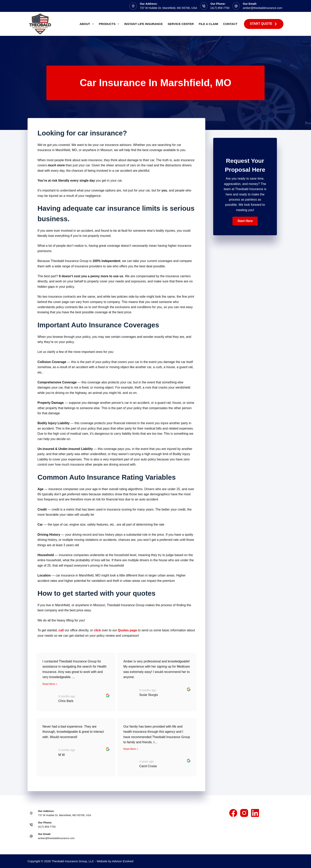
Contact (230, 24)
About (87, 24)
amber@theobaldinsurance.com (263, 8)
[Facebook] (233, 813)
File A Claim (208, 24)
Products (110, 24)
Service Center (181, 24)
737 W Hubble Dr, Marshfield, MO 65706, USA (168, 8)
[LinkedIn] (255, 813)
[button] (245, 221)
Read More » (50, 684)
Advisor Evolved (123, 861)
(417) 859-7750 (220, 8)
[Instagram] (244, 813)
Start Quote (264, 24)
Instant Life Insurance (143, 24)
